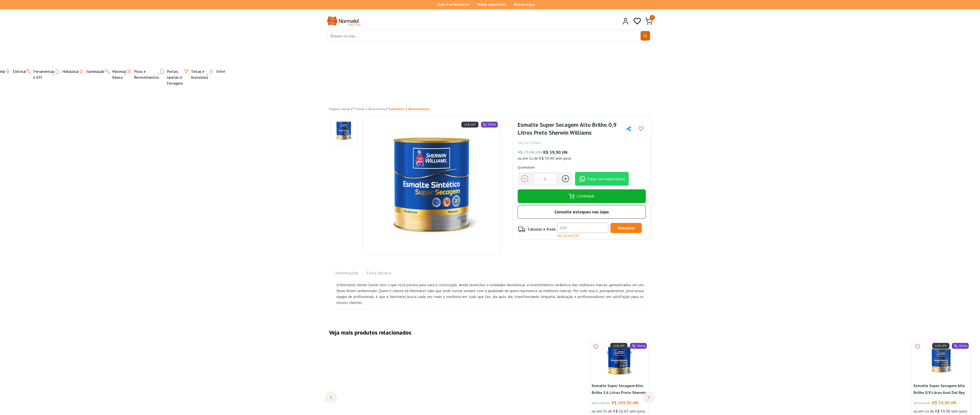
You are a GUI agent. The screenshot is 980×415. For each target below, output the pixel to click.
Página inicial (340, 109)
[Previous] (331, 397)
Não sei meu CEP (568, 235)
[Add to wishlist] (641, 129)
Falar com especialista (602, 179)
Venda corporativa (492, 4)
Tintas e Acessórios (369, 109)
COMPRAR (582, 196)
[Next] (649, 397)
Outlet (214, 71)
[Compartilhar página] (629, 129)
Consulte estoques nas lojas (582, 212)
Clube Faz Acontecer (453, 4)
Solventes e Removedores (409, 109)
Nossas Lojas (525, 4)
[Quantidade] (545, 179)
